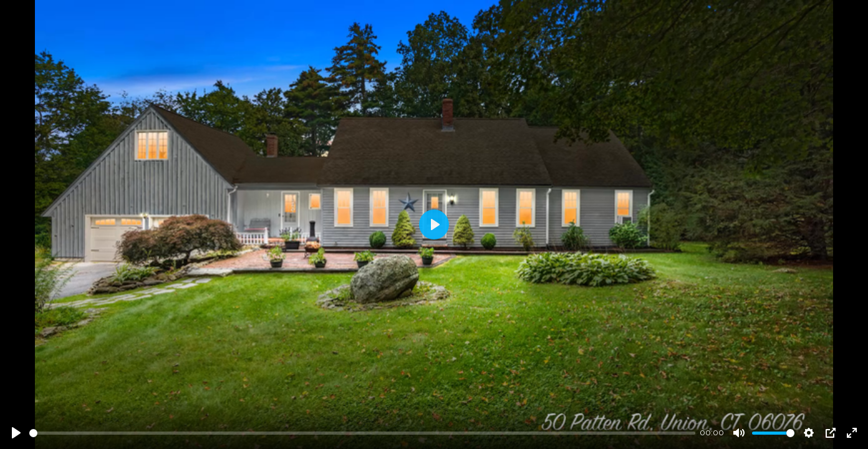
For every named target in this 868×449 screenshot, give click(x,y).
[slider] (362, 433)
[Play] (16, 433)
